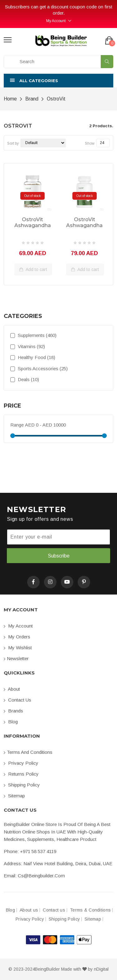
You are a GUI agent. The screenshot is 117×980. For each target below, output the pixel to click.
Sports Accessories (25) (39, 369)
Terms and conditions (28, 752)
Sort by (13, 143)
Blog (11, 722)
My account (18, 626)
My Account (56, 21)
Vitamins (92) (28, 346)
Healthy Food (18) (33, 357)
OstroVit (56, 99)
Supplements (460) (33, 335)
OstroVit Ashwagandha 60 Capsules (33, 223)
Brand (32, 99)
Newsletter (16, 658)
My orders (17, 637)
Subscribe (59, 556)
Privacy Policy (21, 763)
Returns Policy (21, 774)
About (12, 689)
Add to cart (33, 269)
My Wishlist (18, 648)
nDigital (101, 969)
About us (29, 910)
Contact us (17, 700)
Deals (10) (25, 379)
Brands (13, 711)
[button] (58, 81)
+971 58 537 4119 (38, 851)
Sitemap (14, 796)
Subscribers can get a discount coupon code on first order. (59, 10)
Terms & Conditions (90, 910)
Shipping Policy (22, 785)
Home (10, 99)
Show (90, 143)
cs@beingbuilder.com (41, 876)
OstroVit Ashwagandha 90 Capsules (84, 223)
